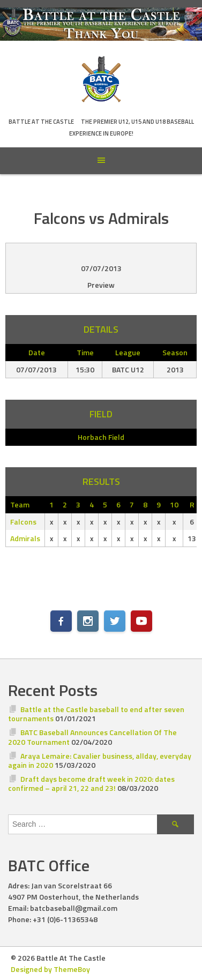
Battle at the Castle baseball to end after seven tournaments (96, 714)
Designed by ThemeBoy (50, 969)
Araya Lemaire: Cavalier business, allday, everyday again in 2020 (100, 761)
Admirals (25, 538)
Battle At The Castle (41, 122)
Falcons (23, 522)
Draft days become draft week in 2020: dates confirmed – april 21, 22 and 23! (91, 784)
